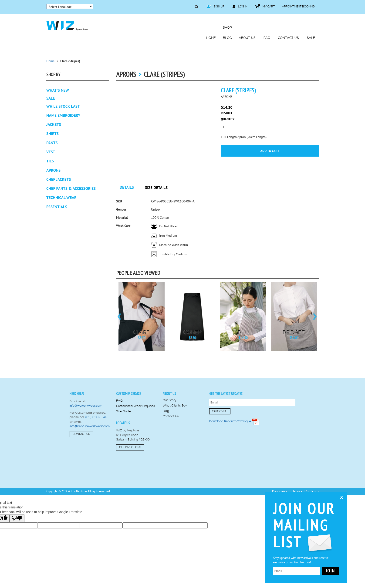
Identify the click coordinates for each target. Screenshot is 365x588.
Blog (166, 411)
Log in (240, 7)
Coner (192, 333)
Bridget (294, 333)
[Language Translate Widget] (70, 6)
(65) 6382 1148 (96, 417)
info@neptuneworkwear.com (90, 426)
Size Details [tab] (156, 188)
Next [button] (316, 317)
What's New (58, 90)
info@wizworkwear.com (86, 406)
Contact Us (81, 434)
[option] (142, 317)
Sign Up (216, 7)
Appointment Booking (298, 7)
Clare (142, 333)
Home (50, 61)
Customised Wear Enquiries (135, 406)
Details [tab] (127, 187)
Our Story (170, 400)
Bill (243, 333)
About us (169, 394)
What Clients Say (175, 406)
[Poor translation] (17, 518)
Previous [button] (119, 317)
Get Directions (130, 447)
